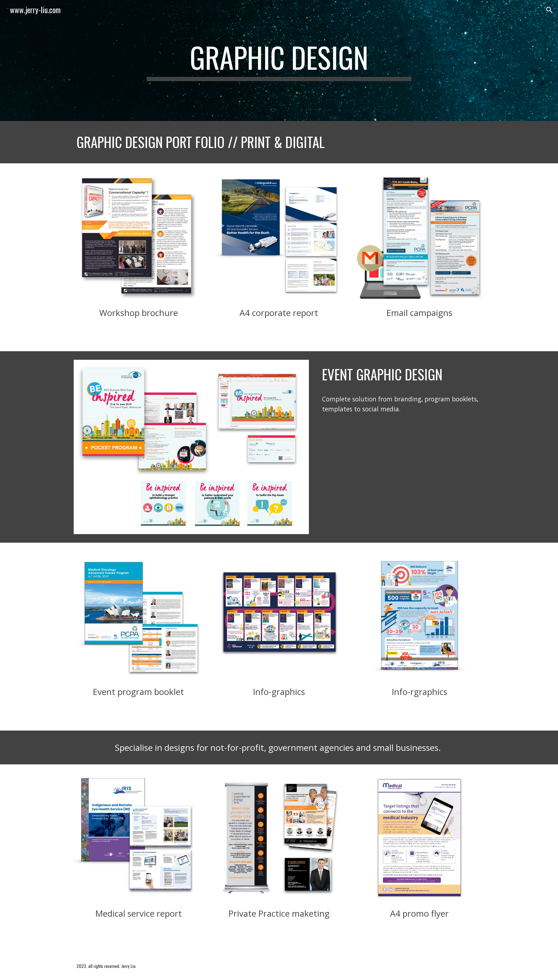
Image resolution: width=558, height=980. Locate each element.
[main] (279, 60)
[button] (549, 10)
